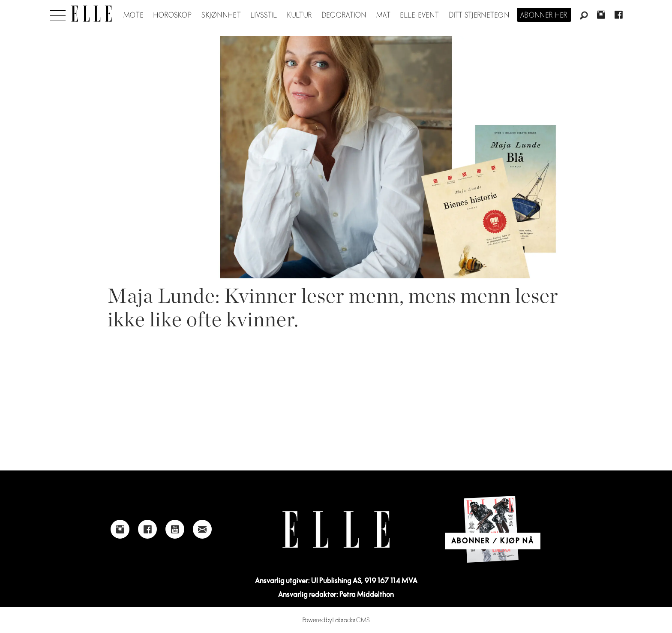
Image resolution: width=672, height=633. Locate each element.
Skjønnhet (221, 15)
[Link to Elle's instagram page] (120, 529)
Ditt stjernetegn (479, 15)
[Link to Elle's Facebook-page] (147, 529)
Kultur (300, 15)
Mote (133, 15)
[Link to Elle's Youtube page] (175, 529)
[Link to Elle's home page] (336, 529)
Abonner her (544, 15)
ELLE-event (420, 15)
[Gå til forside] (91, 14)
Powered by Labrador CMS (336, 620)
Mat (384, 15)
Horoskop (173, 15)
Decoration (344, 15)
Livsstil (264, 15)
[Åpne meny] (58, 13)
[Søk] (584, 16)
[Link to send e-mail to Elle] (202, 529)
